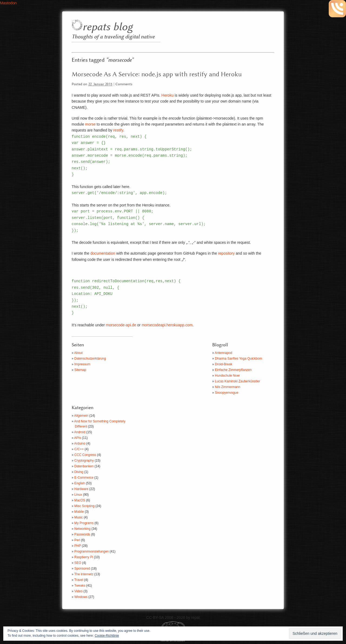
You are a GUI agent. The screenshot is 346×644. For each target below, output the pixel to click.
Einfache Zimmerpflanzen (233, 370)
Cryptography (84, 461)
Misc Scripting (84, 506)
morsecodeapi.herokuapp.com (167, 325)
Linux (78, 495)
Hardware (81, 489)
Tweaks (80, 586)
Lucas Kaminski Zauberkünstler (237, 381)
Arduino (80, 443)
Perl (77, 540)
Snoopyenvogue (227, 393)
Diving (79, 472)
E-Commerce (84, 478)
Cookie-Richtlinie (107, 636)
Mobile (79, 512)
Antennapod (223, 353)
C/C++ (79, 449)
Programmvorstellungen (92, 551)
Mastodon (8, 3)
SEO (78, 563)
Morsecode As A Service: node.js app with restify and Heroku (157, 74)
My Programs (84, 523)
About (78, 353)
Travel (79, 580)
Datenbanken (84, 466)
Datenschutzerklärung (90, 359)
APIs (77, 438)
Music (79, 517)
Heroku (167, 95)
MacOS (80, 500)
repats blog (107, 27)
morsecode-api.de (121, 325)
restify (118, 130)
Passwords (82, 534)
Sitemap (80, 370)
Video (78, 591)
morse (90, 124)
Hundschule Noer (227, 376)
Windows (81, 597)
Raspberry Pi (84, 557)
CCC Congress (85, 455)
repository (226, 253)
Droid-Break (224, 364)
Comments (124, 84)
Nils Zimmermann (228, 387)
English (80, 483)
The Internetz (84, 574)
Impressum (82, 364)
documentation (103, 253)
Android (80, 432)
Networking (82, 529)
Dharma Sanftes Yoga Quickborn (239, 359)
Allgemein (81, 416)
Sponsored (82, 569)
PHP (78, 546)
